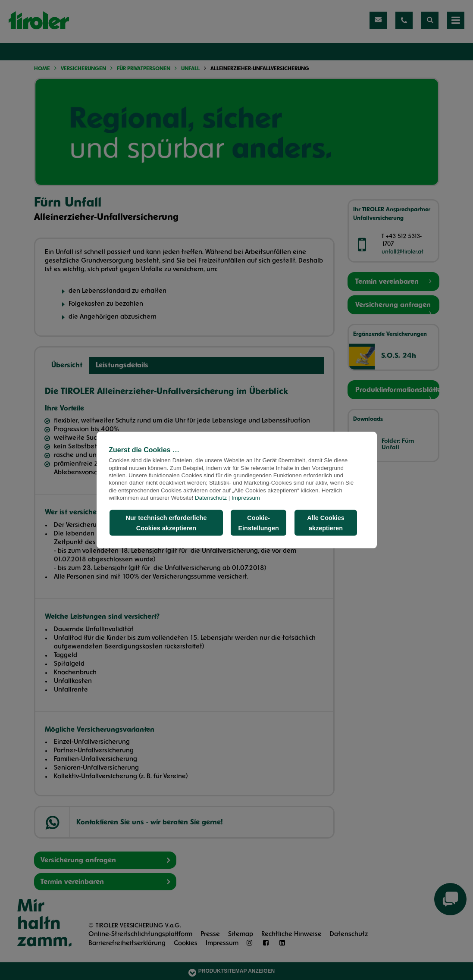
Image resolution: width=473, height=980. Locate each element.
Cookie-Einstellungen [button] (259, 523)
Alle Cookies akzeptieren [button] (326, 523)
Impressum (246, 497)
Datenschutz (211, 497)
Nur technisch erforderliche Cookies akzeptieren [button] (166, 523)
